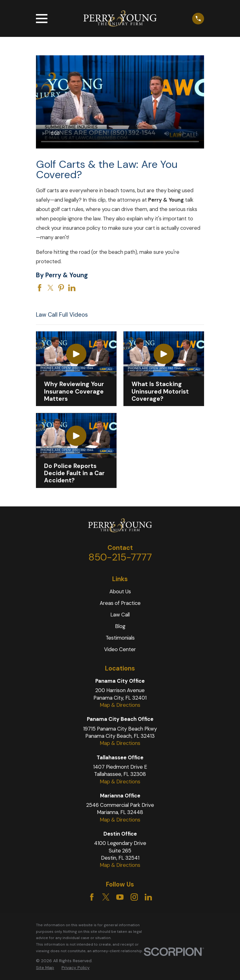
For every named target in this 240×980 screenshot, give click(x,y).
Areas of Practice (120, 603)
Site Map (45, 967)
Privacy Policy (76, 967)
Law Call (120, 615)
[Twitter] (106, 897)
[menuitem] (45, 968)
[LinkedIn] (148, 897)
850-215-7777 (120, 557)
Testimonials (120, 638)
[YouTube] (120, 897)
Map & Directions (120, 705)
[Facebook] (92, 897)
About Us (120, 591)
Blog (120, 626)
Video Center (120, 649)
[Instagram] (134, 897)
